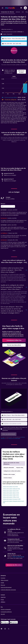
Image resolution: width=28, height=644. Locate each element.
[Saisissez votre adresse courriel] (15, 424)
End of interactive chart (1, 93)
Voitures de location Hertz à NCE (11, 491)
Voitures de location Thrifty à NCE (11, 497)
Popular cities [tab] (20, 468)
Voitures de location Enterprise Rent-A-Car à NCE (13, 502)
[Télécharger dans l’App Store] (14, 622)
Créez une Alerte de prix (18, 557)
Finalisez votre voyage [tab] (9, 474)
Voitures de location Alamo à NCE (11, 493)
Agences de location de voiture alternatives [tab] (11, 463)
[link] (14, 340)
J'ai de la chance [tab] (8, 478)
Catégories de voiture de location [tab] (12, 471)
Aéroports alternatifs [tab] (9, 468)
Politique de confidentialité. (14, 438)
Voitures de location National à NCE (11, 489)
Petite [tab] (14, 76)
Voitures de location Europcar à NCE (12, 499)
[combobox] (7, 29)
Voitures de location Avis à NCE (10, 487)
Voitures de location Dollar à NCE (11, 495)
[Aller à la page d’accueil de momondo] (10, 8)
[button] (3, 8)
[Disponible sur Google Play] (5, 622)
